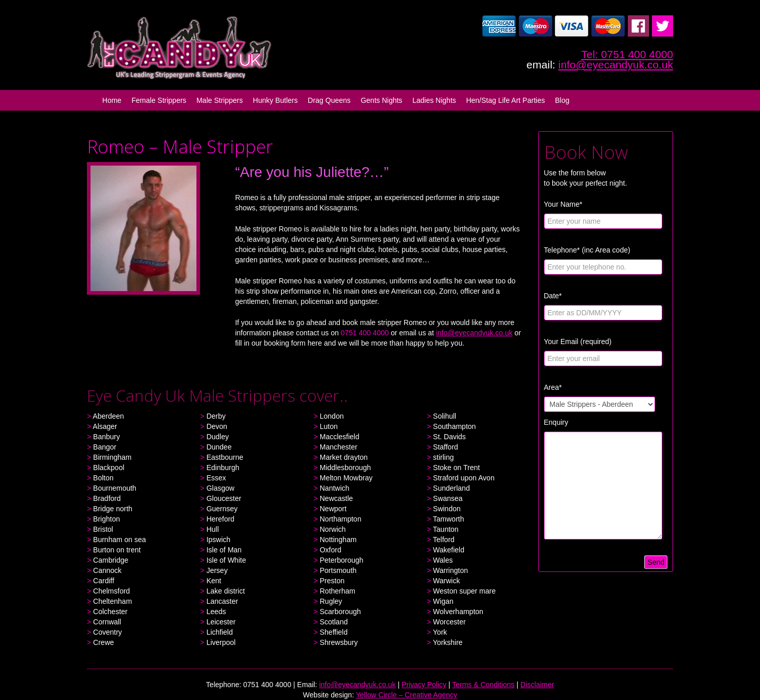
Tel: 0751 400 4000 (627, 54)
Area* (553, 387)
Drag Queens (329, 100)
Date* (553, 296)
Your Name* (563, 204)
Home (112, 100)
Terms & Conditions (483, 685)
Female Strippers (159, 100)
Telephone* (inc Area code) (587, 250)
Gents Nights (381, 100)
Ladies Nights (434, 100)
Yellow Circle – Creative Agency (406, 695)
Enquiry (556, 422)
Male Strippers (220, 100)
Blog (562, 100)
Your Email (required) (578, 342)
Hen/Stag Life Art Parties (505, 100)
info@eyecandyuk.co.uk (616, 65)
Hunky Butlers (275, 100)
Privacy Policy (424, 685)
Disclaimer (537, 685)
